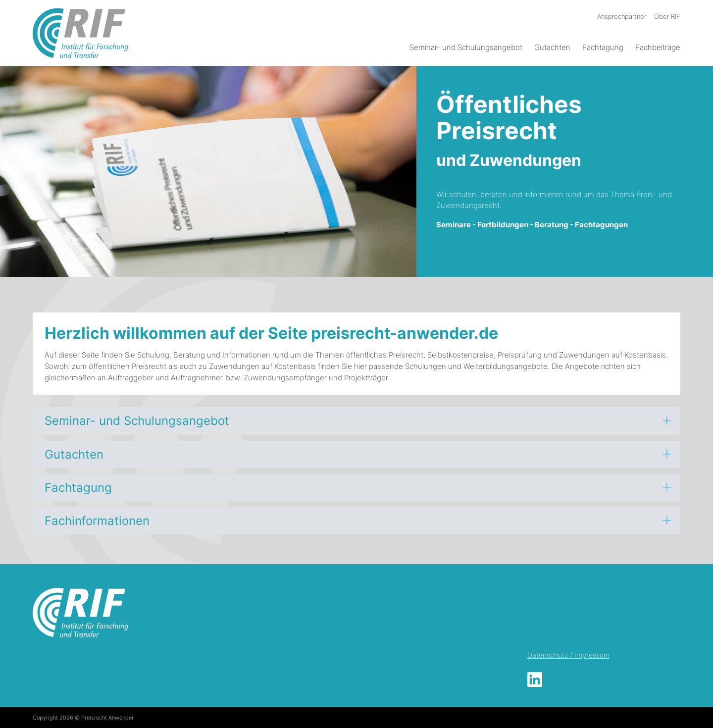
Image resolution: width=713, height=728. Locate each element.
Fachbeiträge (658, 47)
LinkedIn (535, 679)
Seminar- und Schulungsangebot (466, 47)
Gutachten (552, 47)
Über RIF (667, 16)
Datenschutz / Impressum (568, 655)
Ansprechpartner (622, 16)
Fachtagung (603, 47)
